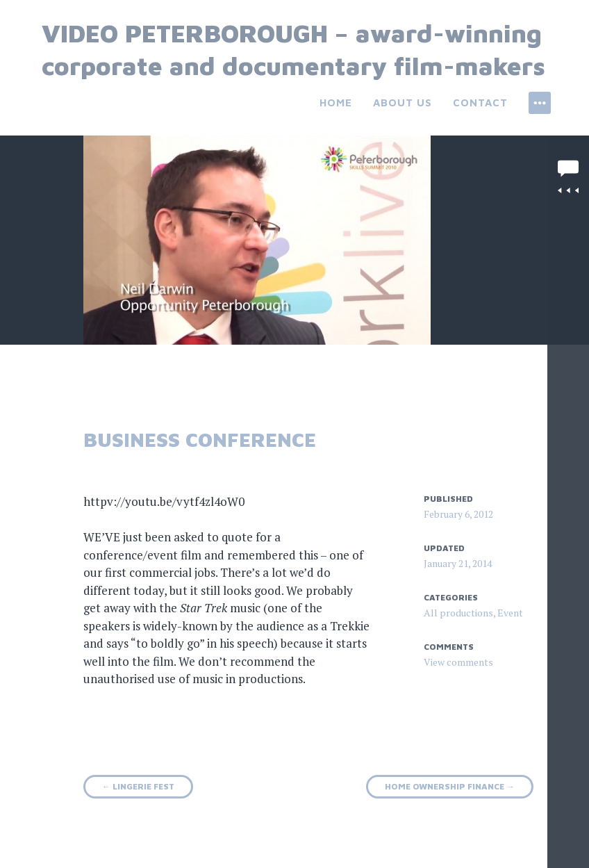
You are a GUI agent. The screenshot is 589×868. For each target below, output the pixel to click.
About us (403, 103)
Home (336, 103)
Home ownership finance (450, 786)
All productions (458, 613)
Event (510, 613)
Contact (480, 103)
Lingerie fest (138, 786)
